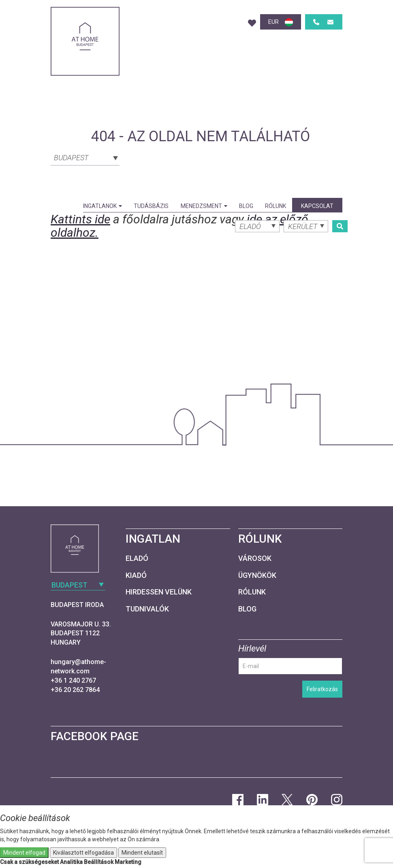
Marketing (128, 862)
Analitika (71, 862)
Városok (255, 558)
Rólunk (276, 206)
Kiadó (136, 575)
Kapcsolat (317, 206)
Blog (246, 206)
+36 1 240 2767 (73, 680)
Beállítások (99, 862)
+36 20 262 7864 (75, 690)
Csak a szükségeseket (29, 862)
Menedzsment (204, 206)
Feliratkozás (322, 689)
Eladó (137, 558)
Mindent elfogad (24, 853)
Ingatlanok (103, 206)
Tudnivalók (147, 609)
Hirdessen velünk (159, 592)
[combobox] (85, 157)
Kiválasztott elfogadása (83, 853)
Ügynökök (257, 575)
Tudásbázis (151, 206)
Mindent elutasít (142, 853)
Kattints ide (80, 219)
